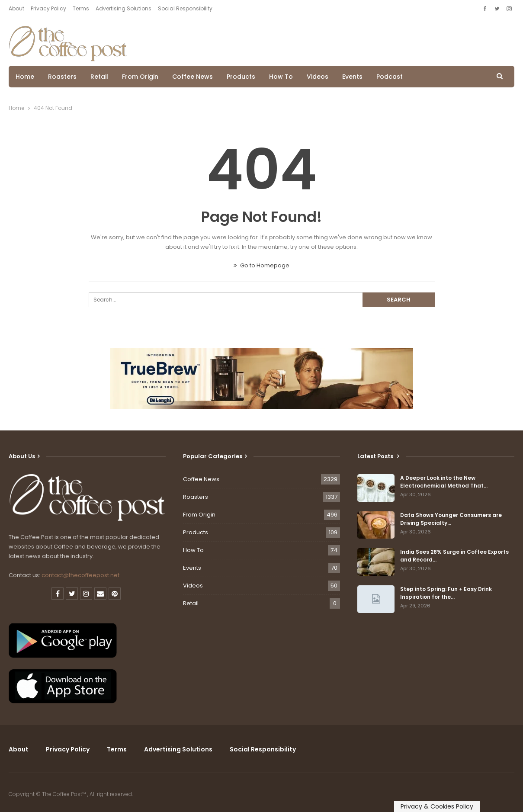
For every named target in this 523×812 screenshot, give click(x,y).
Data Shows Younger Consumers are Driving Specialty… (451, 519)
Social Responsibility (185, 8)
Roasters (62, 77)
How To (281, 77)
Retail (99, 77)
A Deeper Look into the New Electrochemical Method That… (444, 482)
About (16, 8)
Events (352, 77)
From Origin (140, 77)
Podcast (390, 77)
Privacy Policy (48, 8)
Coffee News (193, 77)
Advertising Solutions (124, 8)
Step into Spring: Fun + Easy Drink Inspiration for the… (446, 593)
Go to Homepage (261, 265)
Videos (318, 77)
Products (241, 77)
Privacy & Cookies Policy (437, 806)
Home (25, 77)
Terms (81, 8)
